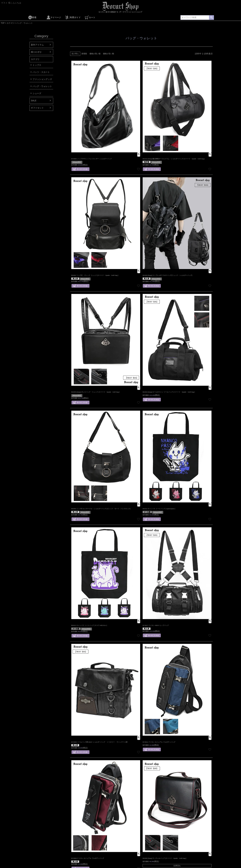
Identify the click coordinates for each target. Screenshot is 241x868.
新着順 (84, 54)
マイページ (54, 17)
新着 (32, 17)
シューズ (37, 93)
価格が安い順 (109, 54)
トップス (37, 65)
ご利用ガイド (73, 17)
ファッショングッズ (42, 79)
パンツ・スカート (41, 72)
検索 (211, 18)
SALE (34, 101)
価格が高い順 (95, 54)
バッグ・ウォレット (42, 86)
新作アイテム (37, 45)
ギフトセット (37, 108)
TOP (3, 23)
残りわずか (36, 52)
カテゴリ (10, 23)
